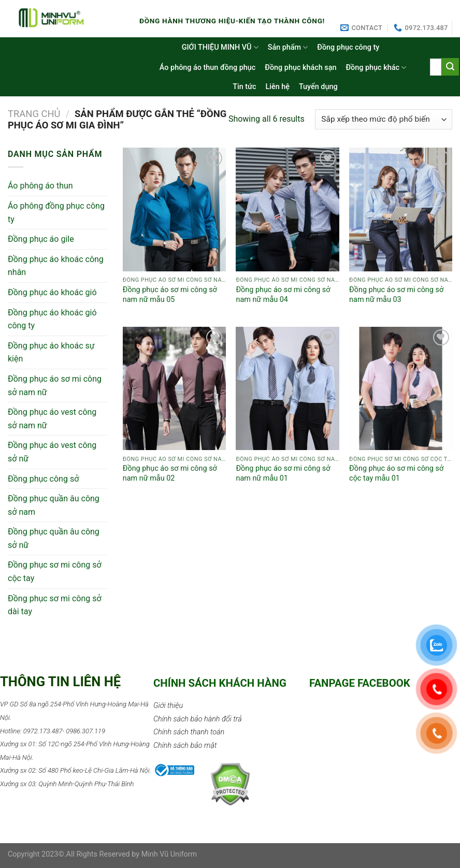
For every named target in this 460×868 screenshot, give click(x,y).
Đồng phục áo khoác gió (52, 292)
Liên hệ (277, 87)
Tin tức (244, 87)
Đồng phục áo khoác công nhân (56, 266)
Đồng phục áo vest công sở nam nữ (52, 419)
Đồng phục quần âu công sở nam (54, 505)
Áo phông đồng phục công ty (56, 213)
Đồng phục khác (376, 68)
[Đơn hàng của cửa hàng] (384, 119)
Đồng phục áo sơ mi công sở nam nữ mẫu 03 (396, 295)
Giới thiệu (168, 706)
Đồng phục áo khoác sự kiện (51, 352)
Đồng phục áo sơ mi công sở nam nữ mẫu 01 (283, 473)
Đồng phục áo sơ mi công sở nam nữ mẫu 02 (170, 473)
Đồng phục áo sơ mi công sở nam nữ (55, 386)
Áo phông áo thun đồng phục (207, 68)
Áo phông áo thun (40, 186)
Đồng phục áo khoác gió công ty (52, 319)
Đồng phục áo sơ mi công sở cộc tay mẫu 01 (396, 473)
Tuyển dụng (318, 87)
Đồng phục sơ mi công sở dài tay (55, 605)
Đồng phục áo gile (41, 239)
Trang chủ (34, 114)
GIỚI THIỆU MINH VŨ (220, 47)
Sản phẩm (288, 47)
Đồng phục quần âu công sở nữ (54, 538)
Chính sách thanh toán (189, 732)
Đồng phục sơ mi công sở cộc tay (55, 572)
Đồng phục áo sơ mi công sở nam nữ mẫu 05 (170, 295)
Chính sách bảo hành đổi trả (198, 719)
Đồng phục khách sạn (300, 68)
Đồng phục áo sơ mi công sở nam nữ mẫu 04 (283, 295)
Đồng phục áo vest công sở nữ (52, 452)
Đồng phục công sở (43, 479)
